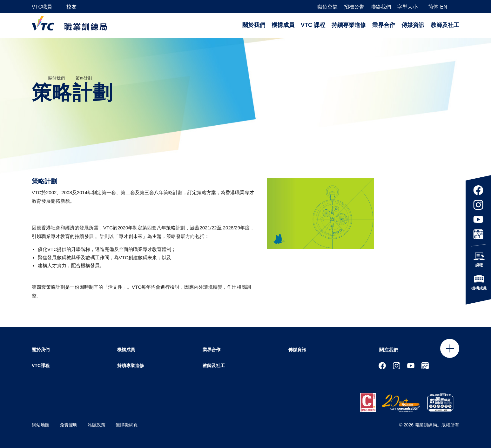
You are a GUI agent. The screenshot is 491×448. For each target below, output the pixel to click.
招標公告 (354, 7)
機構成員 (283, 25)
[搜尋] (457, 7)
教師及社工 (445, 25)
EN (444, 7)
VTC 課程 (313, 25)
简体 (433, 7)
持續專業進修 (349, 25)
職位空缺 (327, 7)
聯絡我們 (381, 7)
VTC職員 (42, 7)
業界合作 (384, 25)
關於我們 (254, 25)
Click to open (450, 348)
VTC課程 (41, 366)
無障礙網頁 (127, 425)
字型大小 (407, 7)
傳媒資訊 (413, 25)
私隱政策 (97, 425)
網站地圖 (41, 425)
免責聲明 (69, 425)
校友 (71, 7)
